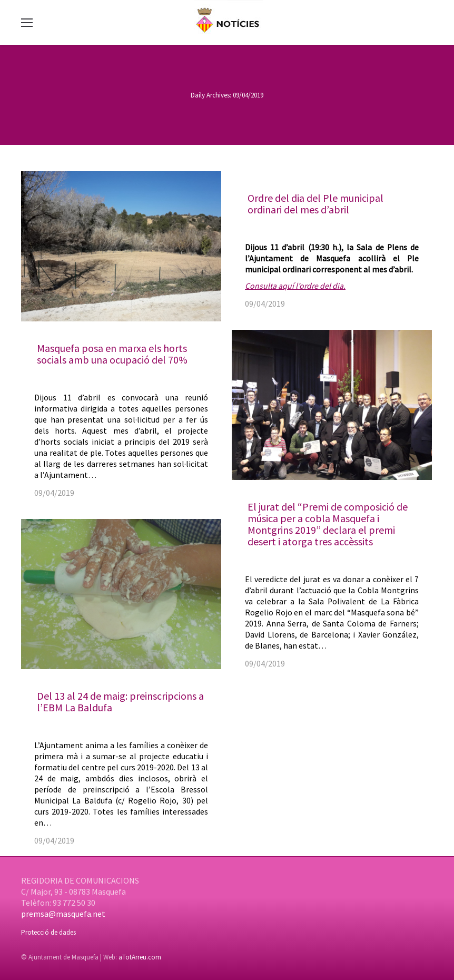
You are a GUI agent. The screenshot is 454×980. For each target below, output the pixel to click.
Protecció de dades (48, 932)
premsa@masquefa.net (63, 914)
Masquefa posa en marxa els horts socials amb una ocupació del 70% (112, 354)
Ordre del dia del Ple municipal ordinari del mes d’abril (315, 204)
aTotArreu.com (140, 957)
